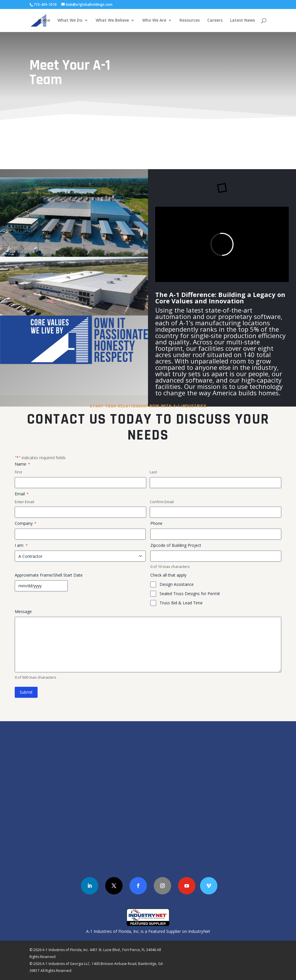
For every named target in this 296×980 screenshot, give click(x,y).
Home (44, 21)
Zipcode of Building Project (176, 545)
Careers (215, 21)
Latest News (243, 21)
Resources (190, 21)
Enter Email (24, 502)
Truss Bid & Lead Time (181, 603)
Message (23, 611)
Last (153, 472)
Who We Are (154, 21)
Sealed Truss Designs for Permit (190, 594)
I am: (21, 545)
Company (26, 523)
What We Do (70, 21)
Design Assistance (177, 584)
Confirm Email (162, 502)
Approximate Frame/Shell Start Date (49, 575)
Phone (156, 523)
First (18, 472)
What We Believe (112, 21)
